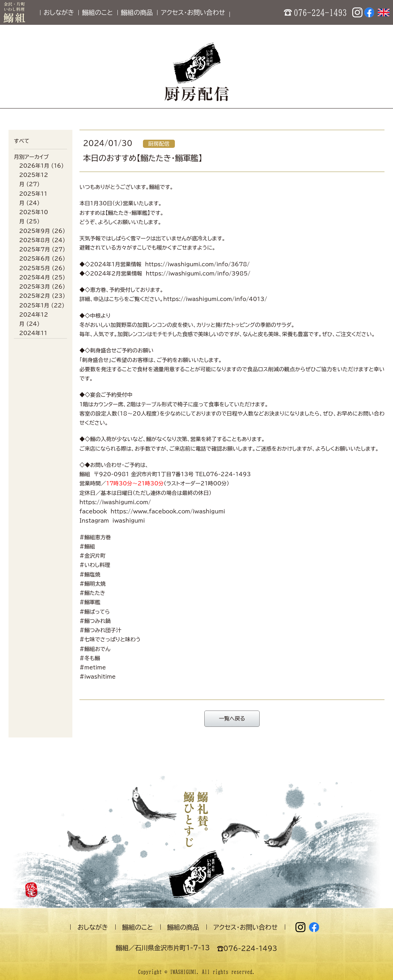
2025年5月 (35, 268)
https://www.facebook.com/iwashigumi (168, 511)
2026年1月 (34, 166)
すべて (22, 141)
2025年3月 (35, 287)
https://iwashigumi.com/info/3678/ (197, 264)
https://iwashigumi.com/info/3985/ (198, 274)
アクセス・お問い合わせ (193, 12)
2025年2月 (35, 296)
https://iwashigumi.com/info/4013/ (215, 299)
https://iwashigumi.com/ (115, 502)
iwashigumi (129, 521)
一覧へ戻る (232, 719)
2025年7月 (35, 249)
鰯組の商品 (137, 12)
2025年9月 (35, 231)
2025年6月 (35, 259)
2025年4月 (35, 277)
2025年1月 (34, 305)
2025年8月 (35, 240)
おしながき (59, 12)
